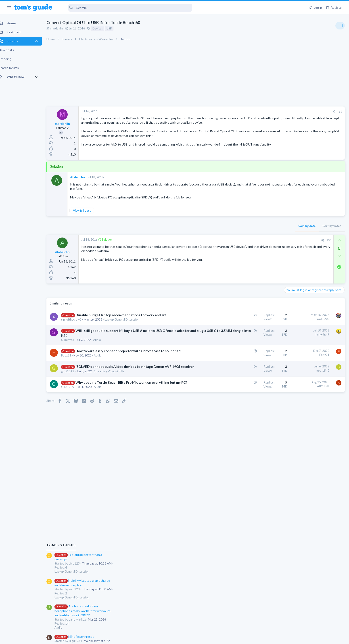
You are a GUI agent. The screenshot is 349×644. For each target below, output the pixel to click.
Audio (102, 341)
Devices (102, 28)
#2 (257, 241)
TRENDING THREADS (293, 243)
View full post (87, 211)
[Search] (125, 8)
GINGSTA (72, 402)
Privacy (186, 638)
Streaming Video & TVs (114, 381)
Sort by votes (260, 227)
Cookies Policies (158, 638)
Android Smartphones (300, 346)
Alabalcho (82, 178)
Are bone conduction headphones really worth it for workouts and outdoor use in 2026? (314, 308)
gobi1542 (73, 381)
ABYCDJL (252, 396)
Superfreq (73, 341)
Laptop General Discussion (127, 320)
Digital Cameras (296, 390)
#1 (269, 112)
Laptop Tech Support (299, 415)
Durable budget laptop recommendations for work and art (126, 316)
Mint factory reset (305, 334)
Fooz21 (71, 361)
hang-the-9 (250, 335)
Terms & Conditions (217, 638)
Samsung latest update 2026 (313, 355)
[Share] (262, 112)
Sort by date (235, 227)
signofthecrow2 (76, 320)
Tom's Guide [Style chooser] (313, 607)
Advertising (126, 638)
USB (114, 28)
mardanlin (61, 28)
